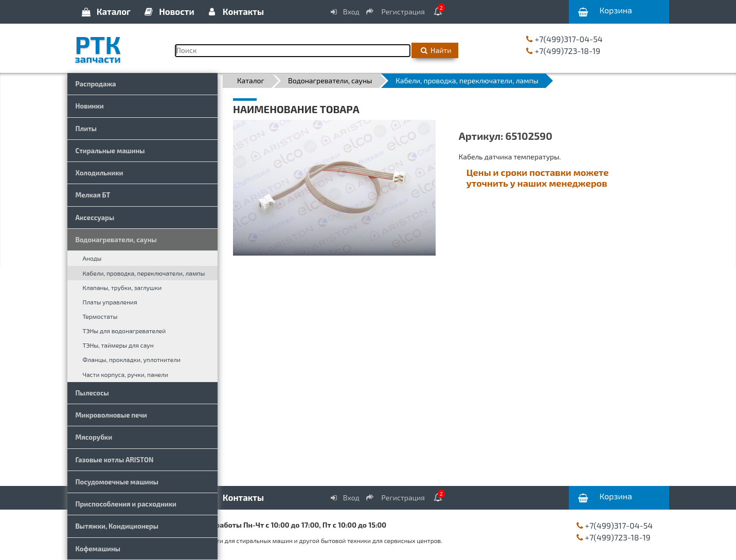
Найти (435, 50)
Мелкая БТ (93, 195)
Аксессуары (95, 218)
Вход (344, 12)
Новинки (90, 106)
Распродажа (96, 84)
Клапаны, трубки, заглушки (122, 287)
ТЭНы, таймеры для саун (118, 345)
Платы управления (110, 302)
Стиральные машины (110, 151)
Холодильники (100, 173)
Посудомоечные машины (117, 482)
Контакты (235, 11)
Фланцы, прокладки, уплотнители (132, 359)
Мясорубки (94, 437)
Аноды (92, 258)
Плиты (86, 129)
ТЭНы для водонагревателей (124, 331)
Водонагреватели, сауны (116, 240)
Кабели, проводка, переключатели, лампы (144, 273)
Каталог (105, 11)
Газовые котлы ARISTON (115, 460)
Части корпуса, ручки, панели (125, 374)
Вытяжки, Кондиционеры (117, 526)
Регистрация (396, 12)
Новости (168, 11)
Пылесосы (92, 393)
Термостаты (100, 316)
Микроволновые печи (111, 415)
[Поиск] (293, 51)
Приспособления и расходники (126, 504)
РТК (118, 46)
